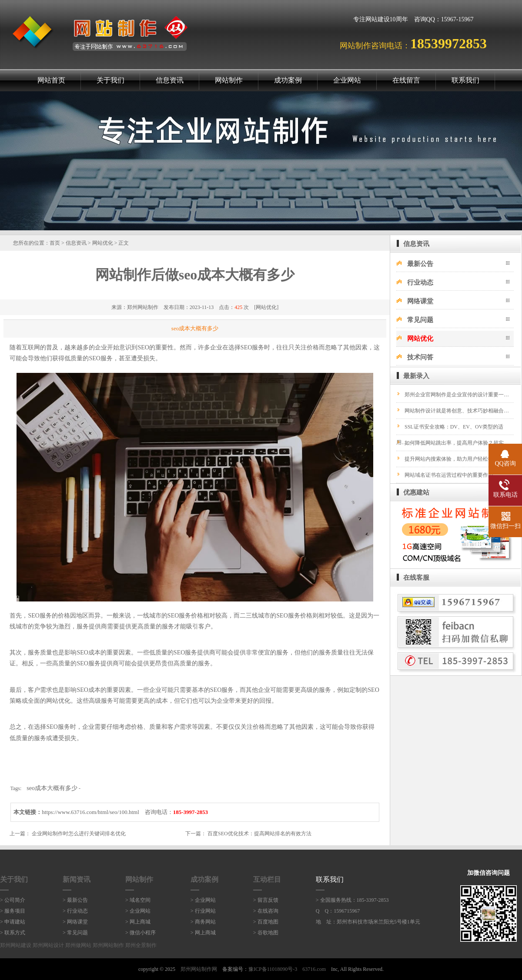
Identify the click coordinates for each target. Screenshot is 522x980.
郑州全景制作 (141, 945)
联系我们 (465, 80)
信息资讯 (170, 80)
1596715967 (347, 911)
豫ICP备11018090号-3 (273, 969)
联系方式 (15, 933)
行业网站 (205, 911)
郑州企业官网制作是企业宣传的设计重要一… (457, 395)
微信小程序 (143, 933)
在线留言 (406, 80)
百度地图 (268, 922)
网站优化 (103, 243)
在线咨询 (268, 911)
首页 (55, 243)
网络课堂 (420, 301)
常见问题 (420, 320)
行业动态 (420, 282)
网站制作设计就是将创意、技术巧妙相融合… (457, 411)
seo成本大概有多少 (52, 788)
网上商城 (140, 922)
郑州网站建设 (16, 945)
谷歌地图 (268, 933)
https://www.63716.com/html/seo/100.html (90, 812)
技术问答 (420, 357)
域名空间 (140, 900)
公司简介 (15, 900)
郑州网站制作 (143, 307)
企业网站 (347, 80)
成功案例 (288, 80)
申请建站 (15, 922)
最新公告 (420, 264)
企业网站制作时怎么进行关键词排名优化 (79, 834)
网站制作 (229, 80)
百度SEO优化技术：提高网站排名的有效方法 (259, 834)
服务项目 (15, 911)
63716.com (314, 969)
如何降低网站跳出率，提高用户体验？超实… (457, 443)
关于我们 (110, 80)
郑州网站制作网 (199, 969)
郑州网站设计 (48, 945)
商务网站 (205, 922)
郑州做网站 (78, 945)
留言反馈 (268, 900)
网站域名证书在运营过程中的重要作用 (449, 475)
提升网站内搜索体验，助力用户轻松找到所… (457, 459)
